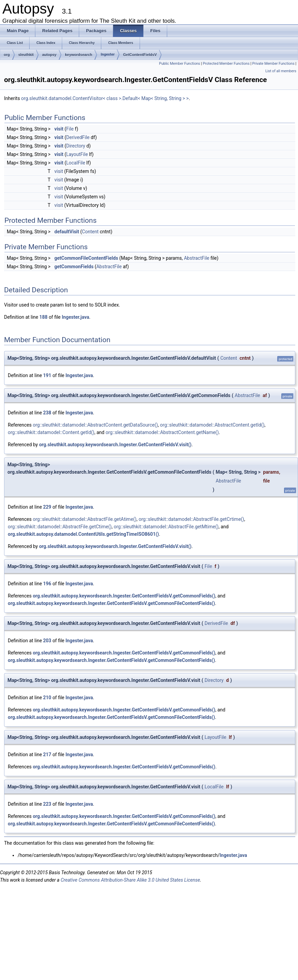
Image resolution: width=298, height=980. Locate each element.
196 (47, 584)
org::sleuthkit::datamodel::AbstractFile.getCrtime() (191, 519)
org (7, 55)
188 (43, 317)
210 (47, 698)
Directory (76, 146)
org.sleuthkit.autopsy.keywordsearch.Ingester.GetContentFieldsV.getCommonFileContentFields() (111, 603)
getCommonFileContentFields (86, 258)
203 (47, 641)
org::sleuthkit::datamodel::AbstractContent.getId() (212, 425)
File (70, 129)
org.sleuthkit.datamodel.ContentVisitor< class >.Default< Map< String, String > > (105, 98)
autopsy (49, 55)
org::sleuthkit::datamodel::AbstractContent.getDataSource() (95, 425)
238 (47, 413)
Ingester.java (76, 317)
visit (59, 129)
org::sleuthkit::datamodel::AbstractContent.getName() (162, 432)
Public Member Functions (180, 64)
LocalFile (76, 163)
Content (90, 232)
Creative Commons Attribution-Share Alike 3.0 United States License (130, 880)
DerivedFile (78, 137)
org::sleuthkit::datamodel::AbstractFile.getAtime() (84, 519)
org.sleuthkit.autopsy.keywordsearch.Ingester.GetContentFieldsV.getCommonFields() (124, 596)
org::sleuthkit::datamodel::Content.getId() (51, 432)
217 (47, 754)
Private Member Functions (273, 64)
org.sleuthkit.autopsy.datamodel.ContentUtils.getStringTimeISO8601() (83, 534)
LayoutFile (77, 154)
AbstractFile (197, 258)
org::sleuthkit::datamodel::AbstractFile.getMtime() (166, 527)
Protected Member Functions (226, 64)
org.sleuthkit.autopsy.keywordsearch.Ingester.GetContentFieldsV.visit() (115, 445)
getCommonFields (74, 267)
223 (47, 804)
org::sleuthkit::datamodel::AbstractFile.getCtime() (60, 527)
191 (47, 375)
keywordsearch (78, 55)
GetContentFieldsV (140, 55)
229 (47, 507)
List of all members (281, 71)
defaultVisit (67, 232)
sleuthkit (26, 55)
